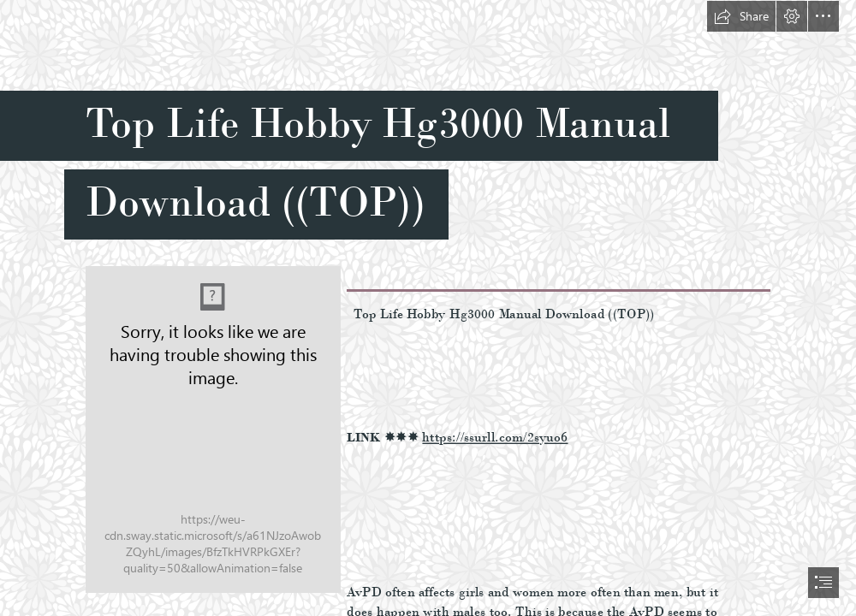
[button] (741, 16)
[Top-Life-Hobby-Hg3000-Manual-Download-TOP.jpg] (212, 429)
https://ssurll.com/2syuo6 (495, 437)
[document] (428, 308)
